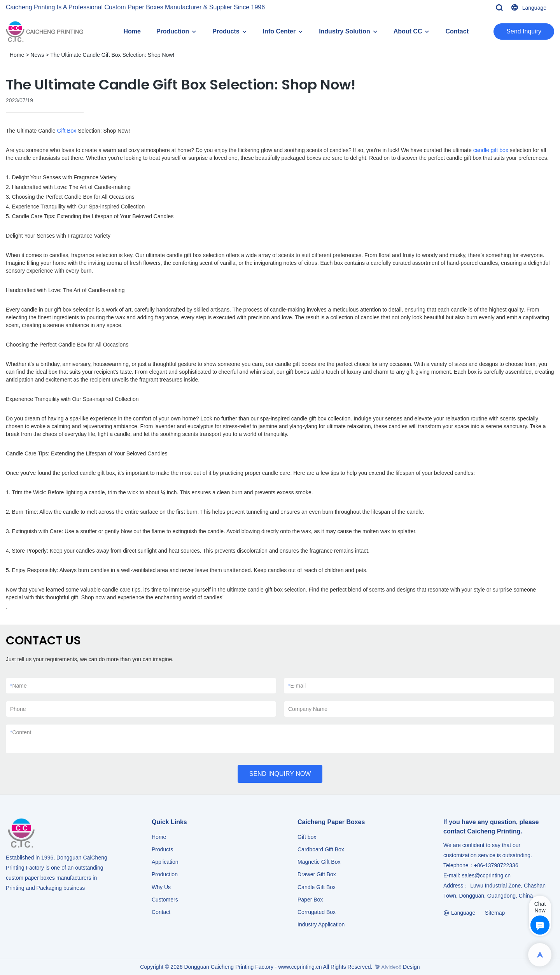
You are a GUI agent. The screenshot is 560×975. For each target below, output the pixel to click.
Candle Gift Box (317, 887)
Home (132, 31)
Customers (165, 900)
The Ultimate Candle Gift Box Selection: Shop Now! (112, 55)
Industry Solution (345, 31)
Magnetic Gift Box (319, 862)
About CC (408, 31)
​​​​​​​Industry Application (321, 924)
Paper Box (310, 900)
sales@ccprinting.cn (486, 875)
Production (173, 31)
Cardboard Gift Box (321, 849)
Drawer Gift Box (317, 874)
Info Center (279, 31)
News (37, 55)
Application (165, 862)
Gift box (307, 837)
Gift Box (67, 131)
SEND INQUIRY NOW (280, 774)
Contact (457, 31)
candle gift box (491, 150)
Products (226, 31)
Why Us (161, 887)
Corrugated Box (317, 912)
